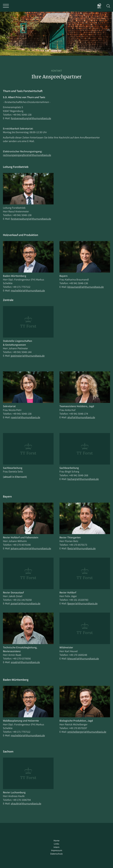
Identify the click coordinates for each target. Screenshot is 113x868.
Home (56, 841)
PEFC (99, 6)
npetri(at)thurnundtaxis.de (26, 417)
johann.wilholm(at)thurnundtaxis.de (31, 548)
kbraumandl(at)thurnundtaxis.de (86, 287)
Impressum (57, 850)
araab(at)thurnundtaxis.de (25, 662)
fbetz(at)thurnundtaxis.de (82, 548)
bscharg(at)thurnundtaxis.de (83, 479)
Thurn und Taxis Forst (56, 6)
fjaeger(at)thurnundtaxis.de (82, 603)
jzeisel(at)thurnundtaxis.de (25, 603)
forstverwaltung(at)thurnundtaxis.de (31, 118)
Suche (108, 6)
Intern (56, 847)
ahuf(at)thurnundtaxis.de (81, 417)
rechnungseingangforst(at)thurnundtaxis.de (27, 155)
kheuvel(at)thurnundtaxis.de (83, 659)
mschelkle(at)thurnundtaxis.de (28, 290)
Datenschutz (56, 854)
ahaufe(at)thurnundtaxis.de (26, 803)
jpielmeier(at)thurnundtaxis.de (28, 356)
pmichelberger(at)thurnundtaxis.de (87, 732)
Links (56, 844)
